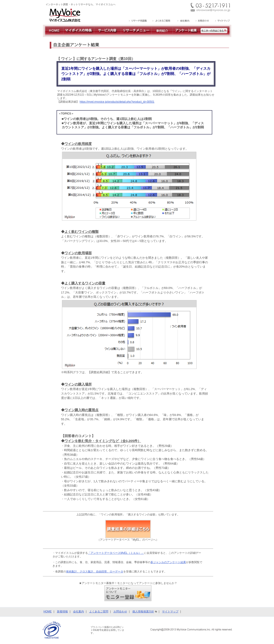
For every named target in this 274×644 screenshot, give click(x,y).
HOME (48, 612)
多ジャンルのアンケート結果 (168, 562)
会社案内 (79, 612)
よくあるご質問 (99, 612)
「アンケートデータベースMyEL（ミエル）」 (116, 553)
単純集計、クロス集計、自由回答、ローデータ (95, 572)
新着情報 (62, 612)
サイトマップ (170, 612)
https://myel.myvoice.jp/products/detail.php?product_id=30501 (117, 102)
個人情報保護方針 (143, 612)
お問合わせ (120, 612)
